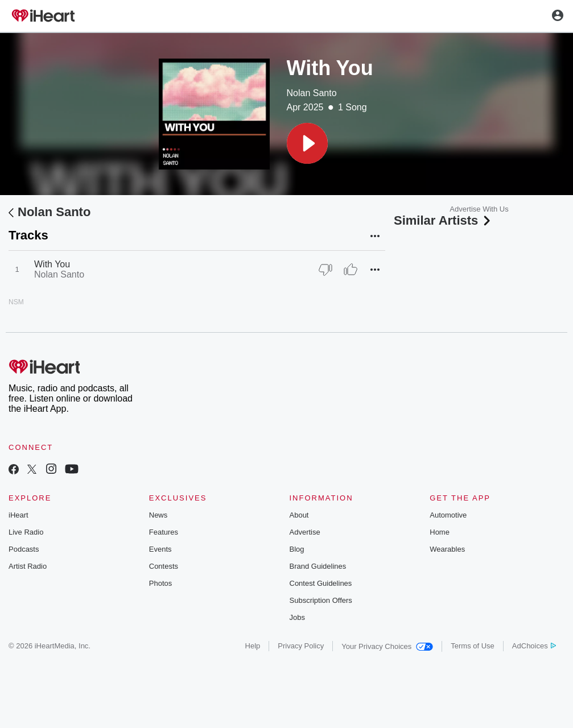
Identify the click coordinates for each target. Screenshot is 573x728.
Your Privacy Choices (387, 646)
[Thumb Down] (325, 270)
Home (440, 532)
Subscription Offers (321, 600)
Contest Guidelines (321, 583)
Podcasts (24, 549)
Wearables (447, 549)
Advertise (305, 532)
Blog (297, 549)
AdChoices (534, 646)
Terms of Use (473, 646)
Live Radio (26, 532)
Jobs (297, 617)
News (158, 515)
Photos (160, 583)
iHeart (18, 515)
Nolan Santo (312, 93)
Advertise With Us (479, 209)
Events (160, 549)
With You (52, 264)
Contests (164, 566)
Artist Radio (28, 566)
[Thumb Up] (351, 270)
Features (164, 532)
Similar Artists (443, 220)
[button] (307, 143)
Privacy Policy (301, 646)
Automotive (448, 515)
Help (253, 646)
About (299, 515)
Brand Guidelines (318, 566)
